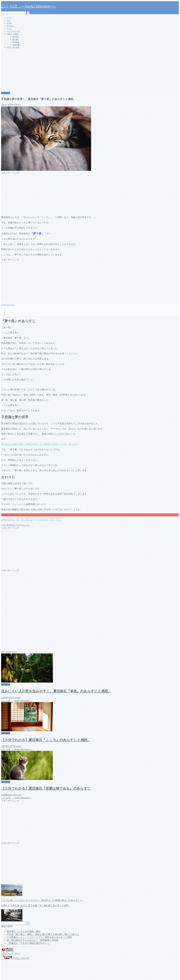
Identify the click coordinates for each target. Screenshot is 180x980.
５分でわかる (22, 525)
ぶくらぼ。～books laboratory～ (28, 6)
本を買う (16, 39)
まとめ (9, 29)
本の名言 (10, 26)
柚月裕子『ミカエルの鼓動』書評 (24, 931)
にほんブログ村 (15, 958)
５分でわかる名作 (13, 31)
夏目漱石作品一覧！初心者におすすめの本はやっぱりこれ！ (31, 520)
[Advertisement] (90, 71)
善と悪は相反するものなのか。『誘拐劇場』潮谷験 (33, 940)
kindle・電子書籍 (13, 47)
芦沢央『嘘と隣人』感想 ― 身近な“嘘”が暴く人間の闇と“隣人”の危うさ (43, 934)
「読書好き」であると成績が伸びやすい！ (28, 943)
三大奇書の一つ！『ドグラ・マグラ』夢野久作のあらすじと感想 (39, 937)
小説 (8, 21)
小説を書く (17, 45)
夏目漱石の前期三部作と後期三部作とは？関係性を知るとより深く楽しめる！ (40, 444)
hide (12, 305)
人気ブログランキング (11, 953)
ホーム (9, 18)
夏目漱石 (6, 93)
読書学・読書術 (13, 34)
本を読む (16, 37)
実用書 (9, 23)
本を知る (16, 42)
